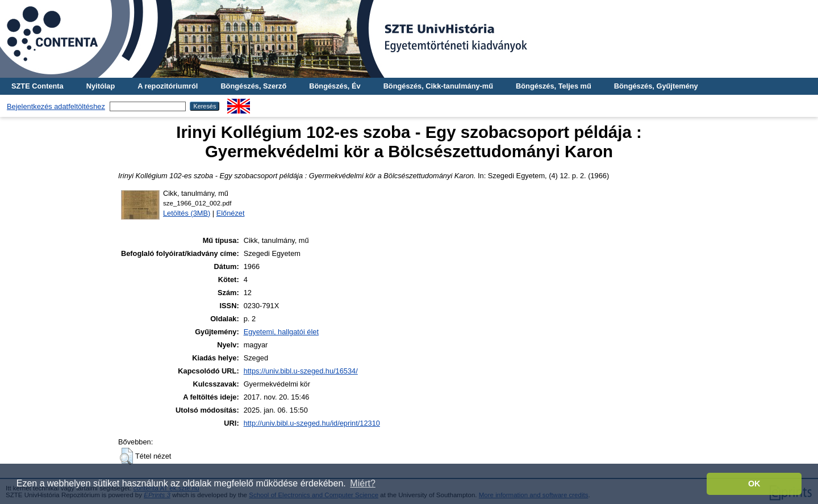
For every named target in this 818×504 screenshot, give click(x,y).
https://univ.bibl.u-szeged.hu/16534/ (301, 371)
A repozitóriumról (168, 86)
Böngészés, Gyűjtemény (656, 86)
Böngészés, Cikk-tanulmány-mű (438, 86)
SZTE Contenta (37, 86)
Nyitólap (101, 86)
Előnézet (231, 213)
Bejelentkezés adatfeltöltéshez (56, 106)
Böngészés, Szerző (253, 86)
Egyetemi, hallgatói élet (281, 332)
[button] (126, 456)
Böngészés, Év (335, 86)
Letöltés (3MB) (187, 213)
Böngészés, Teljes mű (554, 86)
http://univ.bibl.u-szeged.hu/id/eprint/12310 (312, 423)
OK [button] (754, 484)
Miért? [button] (362, 483)
